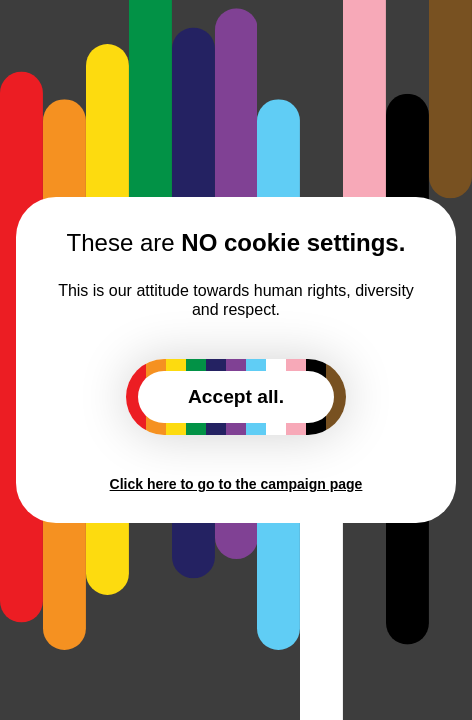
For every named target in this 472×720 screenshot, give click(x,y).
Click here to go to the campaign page (236, 484)
